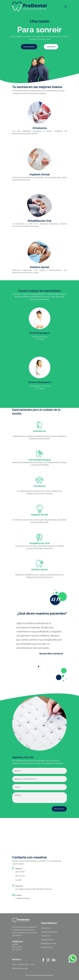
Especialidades (29, 47)
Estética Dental (47, 947)
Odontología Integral (49, 932)
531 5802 (19, 880)
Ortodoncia (45, 936)
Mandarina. (49, 975)
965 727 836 (20, 872)
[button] (39, 667)
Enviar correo (59, 809)
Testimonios (51, 47)
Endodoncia (46, 928)
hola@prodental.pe (23, 898)
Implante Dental (47, 940)
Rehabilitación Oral (48, 943)
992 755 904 (20, 876)
